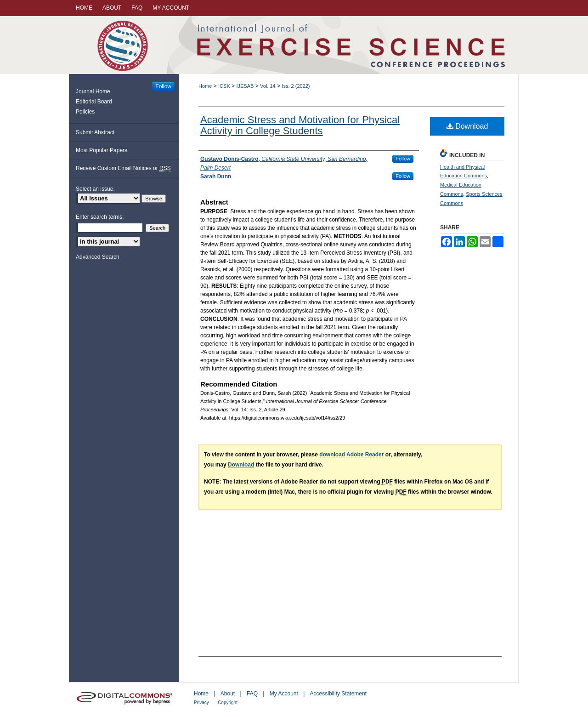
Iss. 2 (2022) (296, 86)
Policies (85, 112)
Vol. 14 (268, 86)
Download (467, 126)
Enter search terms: (100, 217)
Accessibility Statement (338, 694)
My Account (284, 694)
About (228, 694)
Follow (403, 159)
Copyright (228, 703)
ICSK (224, 86)
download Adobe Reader (351, 455)
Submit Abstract (95, 132)
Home (205, 86)
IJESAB (245, 86)
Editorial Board (94, 102)
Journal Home (93, 91)
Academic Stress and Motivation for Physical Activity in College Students (300, 125)
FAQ (252, 694)
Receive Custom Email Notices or (123, 168)
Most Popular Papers (102, 150)
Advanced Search (98, 257)
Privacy (201, 703)
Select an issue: (95, 189)
